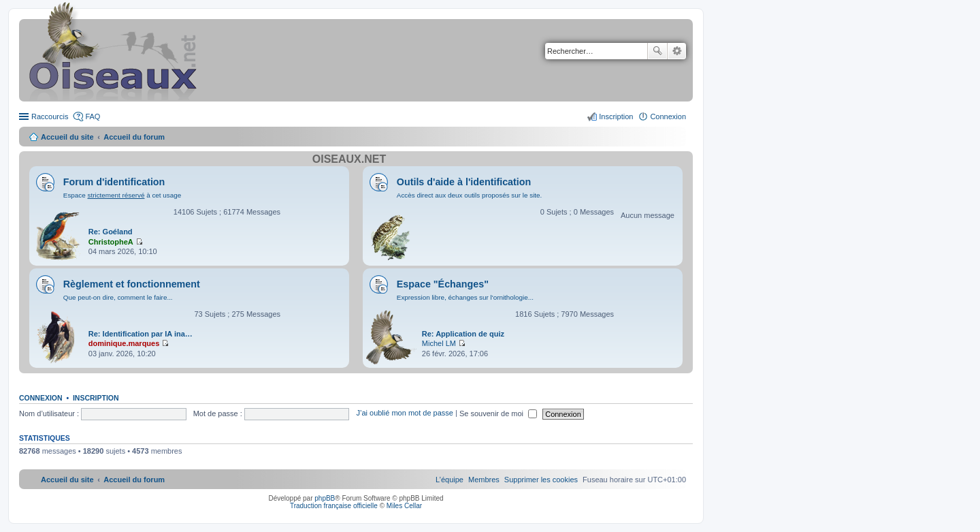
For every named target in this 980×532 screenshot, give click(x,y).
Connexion (41, 398)
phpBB (325, 498)
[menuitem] (541, 480)
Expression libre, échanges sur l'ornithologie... (465, 297)
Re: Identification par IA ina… (141, 334)
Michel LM (439, 343)
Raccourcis (50, 116)
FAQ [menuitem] (93, 116)
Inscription (96, 398)
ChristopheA (111, 242)
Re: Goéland (111, 232)
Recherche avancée (677, 51)
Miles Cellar (404, 506)
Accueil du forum (134, 137)
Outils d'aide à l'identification (464, 182)
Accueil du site (67, 137)
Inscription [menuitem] (616, 116)
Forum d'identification (114, 182)
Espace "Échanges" (443, 284)
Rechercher (657, 51)
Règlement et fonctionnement (132, 284)
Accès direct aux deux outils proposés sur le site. (470, 195)
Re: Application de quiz (463, 334)
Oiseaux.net (349, 159)
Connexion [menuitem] (668, 116)
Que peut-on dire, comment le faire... (118, 297)
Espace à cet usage (122, 195)
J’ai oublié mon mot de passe (404, 413)
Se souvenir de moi (498, 413)
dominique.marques (124, 343)
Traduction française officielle (334, 506)
